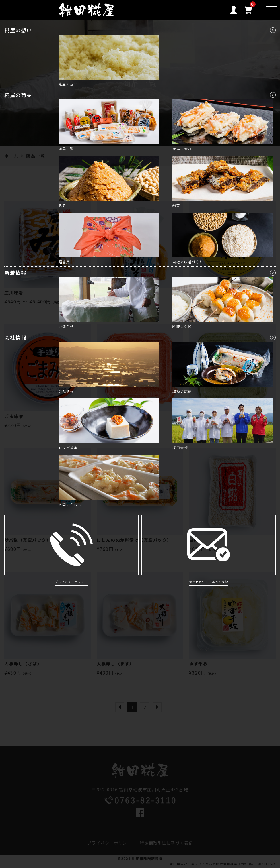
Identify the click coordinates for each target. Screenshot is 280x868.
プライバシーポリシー (72, 582)
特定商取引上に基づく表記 (209, 582)
